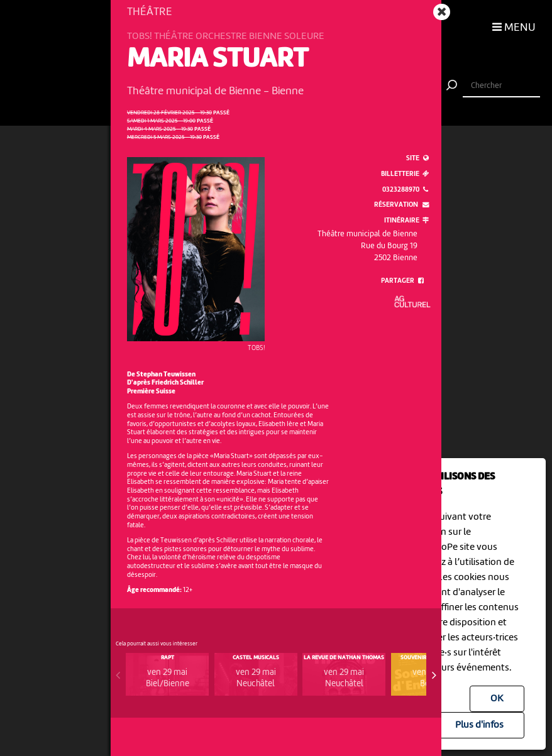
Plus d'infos (479, 725)
